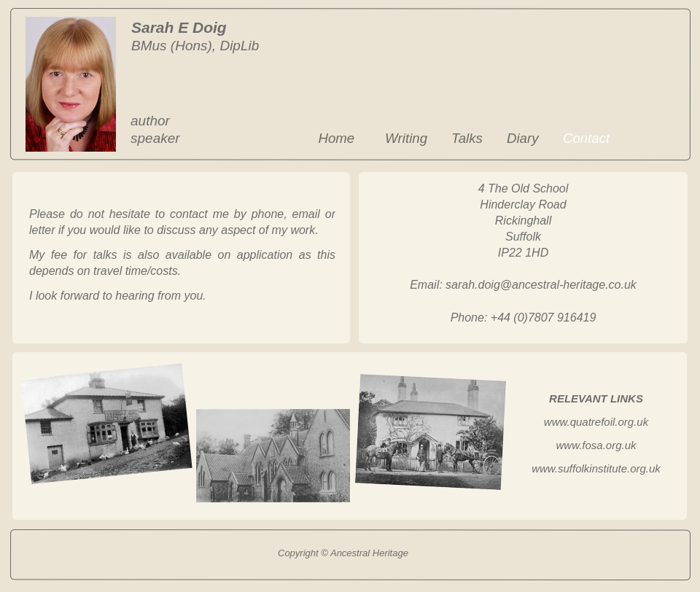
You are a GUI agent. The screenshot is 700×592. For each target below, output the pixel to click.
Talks (467, 138)
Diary (523, 138)
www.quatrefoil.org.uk (596, 422)
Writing (406, 138)
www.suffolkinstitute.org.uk (596, 468)
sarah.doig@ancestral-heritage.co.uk (541, 285)
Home (336, 138)
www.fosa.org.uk (596, 445)
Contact (586, 138)
